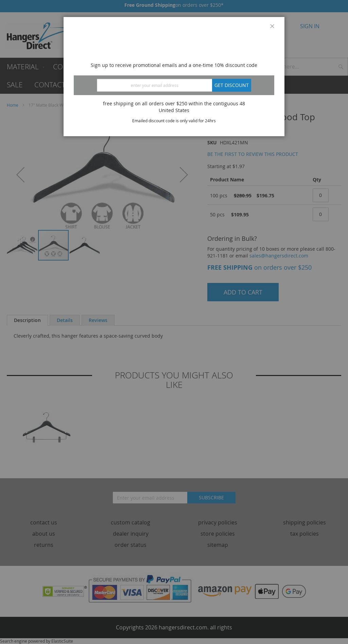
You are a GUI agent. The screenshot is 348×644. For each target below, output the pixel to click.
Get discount (232, 85)
